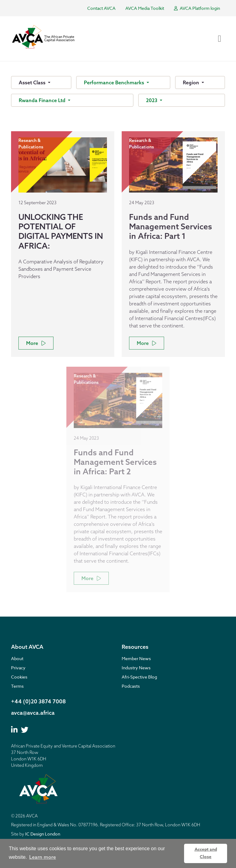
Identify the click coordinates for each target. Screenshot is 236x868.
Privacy (18, 668)
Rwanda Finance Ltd (43, 100)
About (17, 658)
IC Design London (43, 834)
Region (192, 82)
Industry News (136, 668)
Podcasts (131, 686)
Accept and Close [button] (206, 853)
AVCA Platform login (197, 8)
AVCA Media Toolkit (145, 8)
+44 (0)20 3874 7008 (38, 701)
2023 (152, 100)
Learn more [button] (43, 857)
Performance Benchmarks (115, 82)
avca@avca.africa (33, 713)
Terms (17, 686)
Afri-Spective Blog (139, 677)
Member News (136, 658)
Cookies (19, 677)
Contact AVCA (101, 8)
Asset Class (33, 82)
